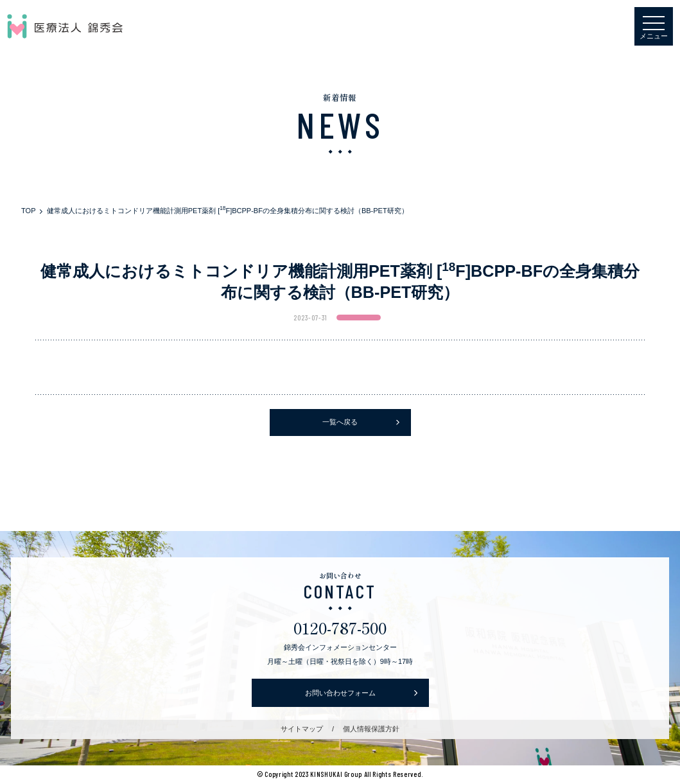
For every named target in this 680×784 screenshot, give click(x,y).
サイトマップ (302, 729)
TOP (28, 211)
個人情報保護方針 (371, 729)
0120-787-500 (340, 628)
